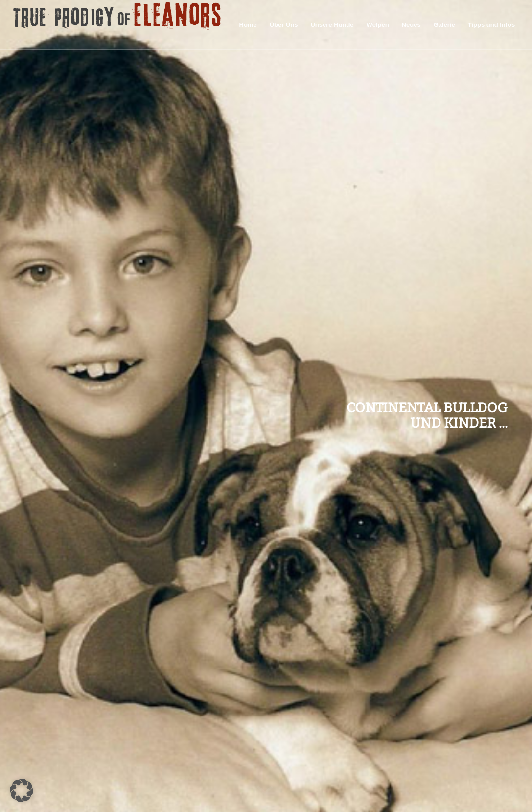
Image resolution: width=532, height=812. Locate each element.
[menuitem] (248, 25)
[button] (22, 790)
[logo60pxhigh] (118, 25)
